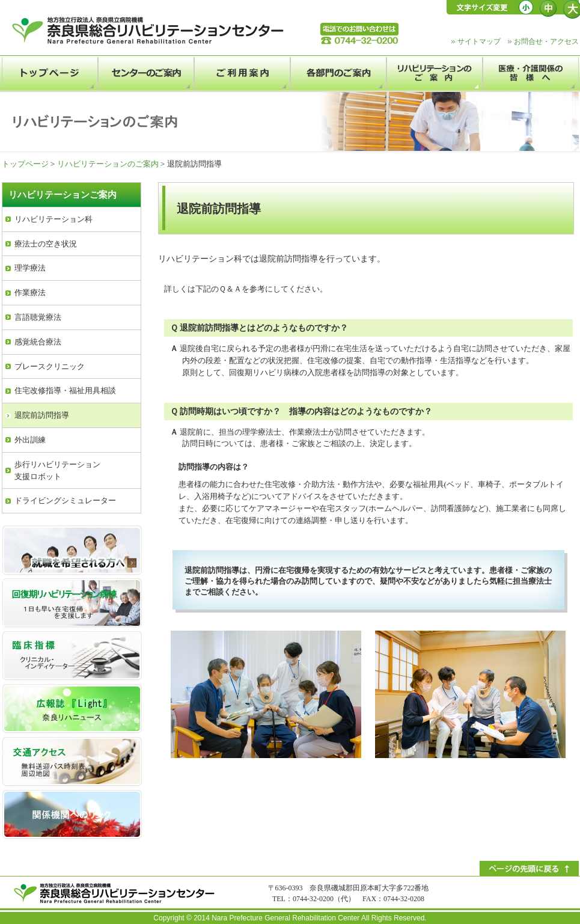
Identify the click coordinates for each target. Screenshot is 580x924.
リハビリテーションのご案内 (108, 164)
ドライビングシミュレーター (65, 500)
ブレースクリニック (50, 366)
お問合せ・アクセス (546, 41)
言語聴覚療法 (38, 317)
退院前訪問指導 (42, 415)
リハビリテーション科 (53, 219)
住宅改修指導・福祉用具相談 (65, 390)
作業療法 (30, 292)
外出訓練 (30, 440)
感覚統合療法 (38, 342)
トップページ (25, 164)
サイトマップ (479, 41)
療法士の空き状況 (46, 244)
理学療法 (30, 268)
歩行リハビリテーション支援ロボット (57, 470)
